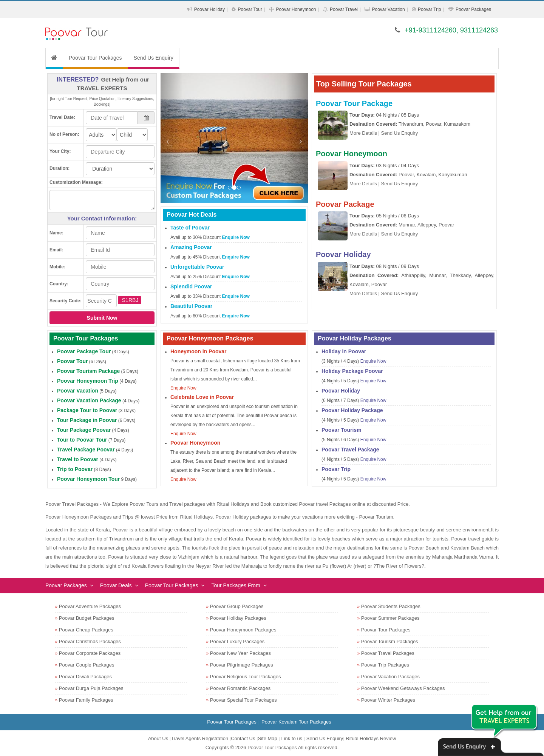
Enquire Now (236, 237)
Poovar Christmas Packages (90, 641)
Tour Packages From (236, 585)
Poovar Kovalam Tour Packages (296, 722)
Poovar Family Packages (86, 700)
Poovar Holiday (209, 9)
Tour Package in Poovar (87, 420)
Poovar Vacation (388, 9)
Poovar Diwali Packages (85, 677)
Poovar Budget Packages (87, 618)
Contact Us (243, 738)
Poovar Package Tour (84, 351)
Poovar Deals (116, 585)
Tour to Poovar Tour (82, 440)
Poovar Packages (473, 9)
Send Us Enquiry (154, 58)
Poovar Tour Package (354, 103)
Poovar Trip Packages (385, 665)
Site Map (268, 738)
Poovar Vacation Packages (390, 677)
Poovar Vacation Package (89, 400)
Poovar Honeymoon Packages (243, 630)
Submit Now (102, 318)
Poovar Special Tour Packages (243, 700)
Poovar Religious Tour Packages (246, 677)
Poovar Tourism (342, 430)
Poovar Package (345, 204)
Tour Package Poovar (84, 430)
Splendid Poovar (191, 286)
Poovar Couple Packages (87, 665)
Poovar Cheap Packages (86, 630)
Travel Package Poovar (86, 450)
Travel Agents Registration (199, 738)
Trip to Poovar (75, 469)
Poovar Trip (429, 9)
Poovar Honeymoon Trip (88, 381)
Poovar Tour (250, 9)
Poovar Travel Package (350, 450)
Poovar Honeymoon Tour (88, 479)
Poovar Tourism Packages (390, 641)
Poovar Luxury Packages (237, 641)
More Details (363, 133)
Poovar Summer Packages (390, 618)
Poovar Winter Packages (388, 700)
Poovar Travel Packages (388, 653)
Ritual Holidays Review (371, 738)
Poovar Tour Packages (95, 58)
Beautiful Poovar (191, 306)
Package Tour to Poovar (87, 410)
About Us (158, 738)
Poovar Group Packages (237, 606)
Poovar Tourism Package (88, 371)
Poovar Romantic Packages (240, 688)
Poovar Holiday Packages (238, 618)
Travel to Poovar (78, 459)
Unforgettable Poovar (197, 267)
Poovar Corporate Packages (90, 653)
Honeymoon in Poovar (199, 351)
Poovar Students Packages (391, 606)
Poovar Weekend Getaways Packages (403, 688)
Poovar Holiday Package (352, 410)
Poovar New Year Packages (240, 653)
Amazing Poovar (191, 247)
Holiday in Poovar (344, 351)
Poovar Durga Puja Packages (91, 688)
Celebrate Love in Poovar (202, 397)
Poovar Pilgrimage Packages (242, 665)
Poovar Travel (344, 9)
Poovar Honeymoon (296, 9)
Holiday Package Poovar (352, 371)
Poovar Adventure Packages (90, 606)
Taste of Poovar (190, 228)
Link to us (292, 738)
